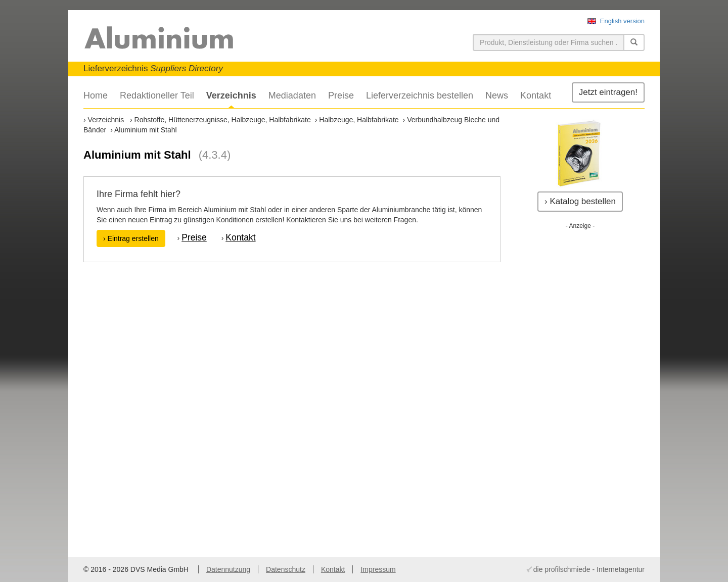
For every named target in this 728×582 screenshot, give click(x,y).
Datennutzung (228, 569)
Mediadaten (292, 95)
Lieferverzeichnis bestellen (420, 95)
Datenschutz (286, 569)
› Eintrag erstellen (131, 238)
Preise (341, 95)
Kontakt (536, 95)
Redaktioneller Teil (157, 95)
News (497, 95)
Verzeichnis (231, 95)
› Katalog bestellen (580, 201)
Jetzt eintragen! (608, 92)
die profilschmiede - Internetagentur (589, 569)
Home (96, 95)
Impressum (378, 569)
